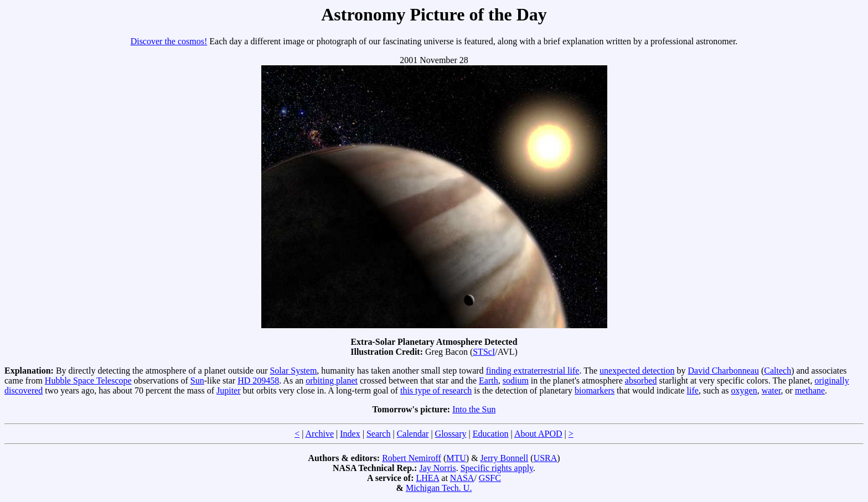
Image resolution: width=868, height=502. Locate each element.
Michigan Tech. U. (439, 488)
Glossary (451, 434)
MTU (456, 458)
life (693, 390)
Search (379, 434)
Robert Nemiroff (412, 458)
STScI (484, 352)
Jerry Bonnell (505, 458)
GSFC (490, 478)
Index (350, 434)
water (771, 390)
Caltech (777, 371)
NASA (462, 478)
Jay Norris (437, 468)
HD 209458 (258, 381)
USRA (546, 458)
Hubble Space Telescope (88, 381)
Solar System (293, 371)
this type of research (436, 390)
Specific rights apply (497, 468)
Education (491, 434)
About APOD (538, 434)
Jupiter (229, 390)
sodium (516, 381)
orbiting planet (332, 381)
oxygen (744, 390)
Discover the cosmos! (169, 41)
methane (810, 390)
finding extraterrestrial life (533, 371)
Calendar (413, 434)
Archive (320, 434)
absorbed (641, 381)
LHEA (428, 478)
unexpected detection (637, 371)
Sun (197, 381)
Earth (489, 381)
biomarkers (595, 390)
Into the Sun (474, 409)
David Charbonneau (724, 371)
